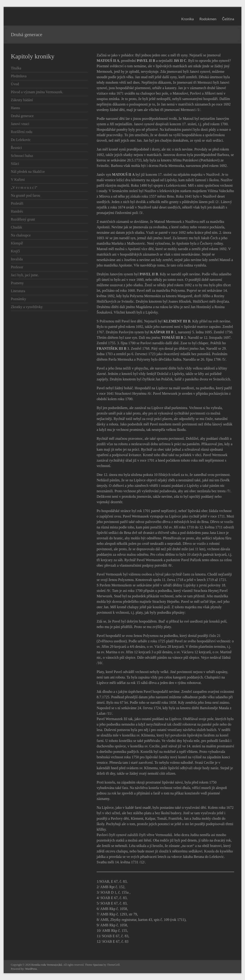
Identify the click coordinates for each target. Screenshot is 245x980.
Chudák (17, 227)
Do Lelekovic (21, 140)
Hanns (16, 108)
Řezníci (16, 148)
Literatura (18, 291)
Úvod (15, 84)
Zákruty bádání (22, 100)
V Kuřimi (18, 180)
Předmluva (19, 76)
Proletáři (17, 203)
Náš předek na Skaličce (28, 172)
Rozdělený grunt (23, 219)
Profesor (17, 267)
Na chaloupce (21, 235)
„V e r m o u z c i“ (24, 187)
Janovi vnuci (20, 124)
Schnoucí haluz (22, 156)
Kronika (187, 19)
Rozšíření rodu (22, 132)
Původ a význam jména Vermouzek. (37, 92)
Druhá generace (22, 116)
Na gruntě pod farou (26, 195)
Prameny (17, 283)
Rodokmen (208, 19)
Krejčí (15, 251)
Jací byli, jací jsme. (25, 275)
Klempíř (17, 243)
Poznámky (19, 299)
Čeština (228, 19)
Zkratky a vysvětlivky (27, 307)
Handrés (17, 211)
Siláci (15, 164)
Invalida (17, 259)
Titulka (16, 68)
